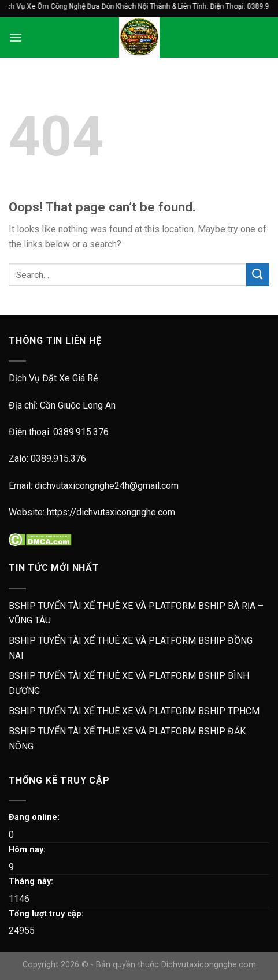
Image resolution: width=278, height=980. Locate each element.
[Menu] (16, 37)
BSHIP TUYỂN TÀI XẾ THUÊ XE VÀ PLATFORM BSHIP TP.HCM (134, 711)
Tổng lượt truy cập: (46, 914)
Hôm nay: (27, 850)
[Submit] (258, 275)
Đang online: (34, 817)
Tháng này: (31, 881)
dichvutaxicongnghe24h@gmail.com (107, 486)
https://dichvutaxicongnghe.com (111, 512)
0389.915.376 (81, 432)
